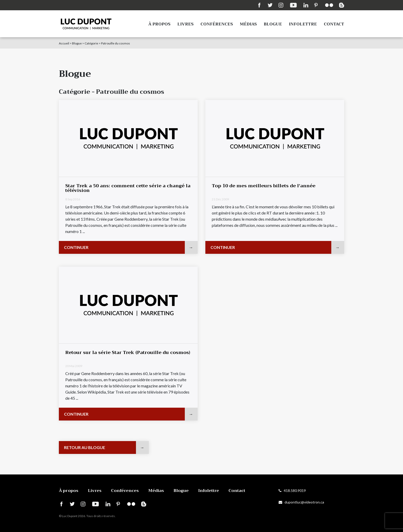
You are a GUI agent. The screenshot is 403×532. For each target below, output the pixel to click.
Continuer (76, 247)
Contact (334, 24)
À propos (159, 24)
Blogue (273, 24)
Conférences (217, 24)
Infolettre (303, 24)
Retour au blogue (85, 447)
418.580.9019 (292, 491)
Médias (248, 24)
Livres (185, 24)
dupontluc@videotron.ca (301, 502)
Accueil (64, 43)
